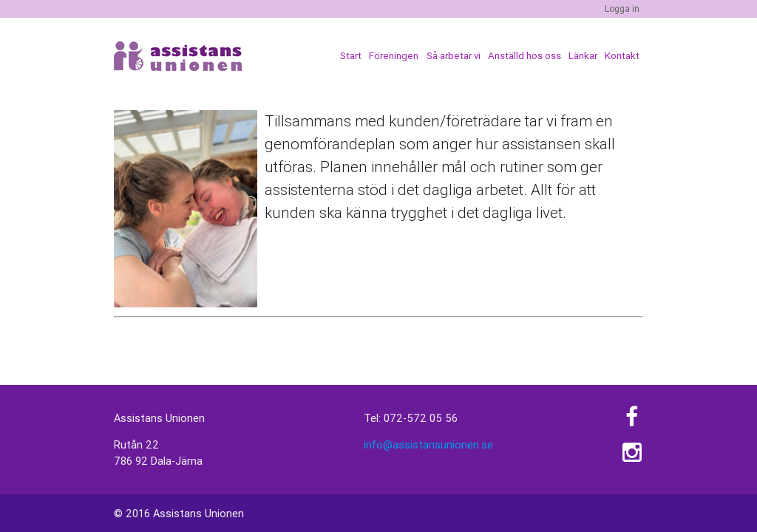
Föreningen (394, 56)
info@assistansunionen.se (428, 444)
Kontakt (622, 56)
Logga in (622, 8)
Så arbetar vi (454, 56)
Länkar (583, 56)
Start (351, 56)
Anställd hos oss (525, 56)
